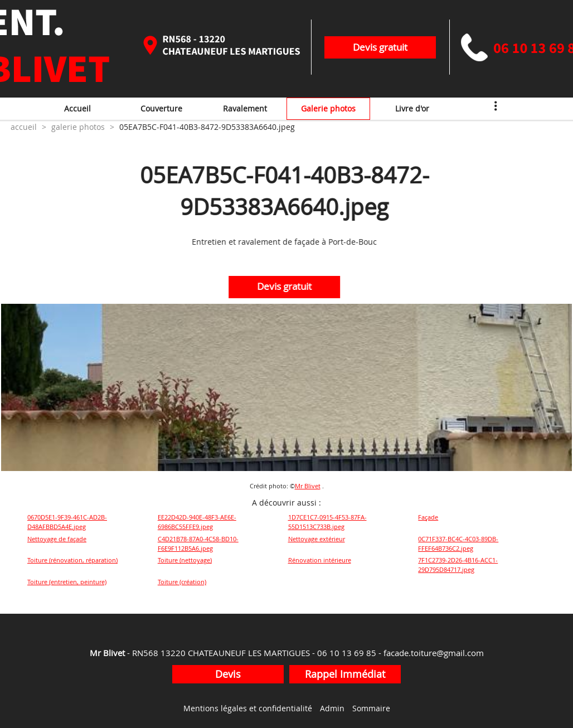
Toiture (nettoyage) (185, 560)
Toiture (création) (182, 582)
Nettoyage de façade (57, 539)
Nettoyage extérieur (317, 539)
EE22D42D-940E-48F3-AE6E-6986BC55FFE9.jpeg (197, 522)
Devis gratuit (380, 47)
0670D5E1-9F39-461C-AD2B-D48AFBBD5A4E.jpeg (67, 522)
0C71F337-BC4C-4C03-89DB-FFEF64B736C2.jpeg (458, 543)
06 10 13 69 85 (347, 653)
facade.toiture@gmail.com (434, 653)
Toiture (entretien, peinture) (67, 582)
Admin (332, 708)
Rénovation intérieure (320, 560)
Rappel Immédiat (345, 674)
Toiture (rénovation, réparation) (72, 560)
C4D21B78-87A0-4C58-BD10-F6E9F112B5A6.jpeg (198, 543)
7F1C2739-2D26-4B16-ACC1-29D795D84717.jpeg (458, 565)
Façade (428, 517)
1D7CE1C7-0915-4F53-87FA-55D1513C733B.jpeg (327, 522)
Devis (228, 674)
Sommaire (371, 708)
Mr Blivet (308, 486)
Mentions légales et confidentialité (248, 708)
